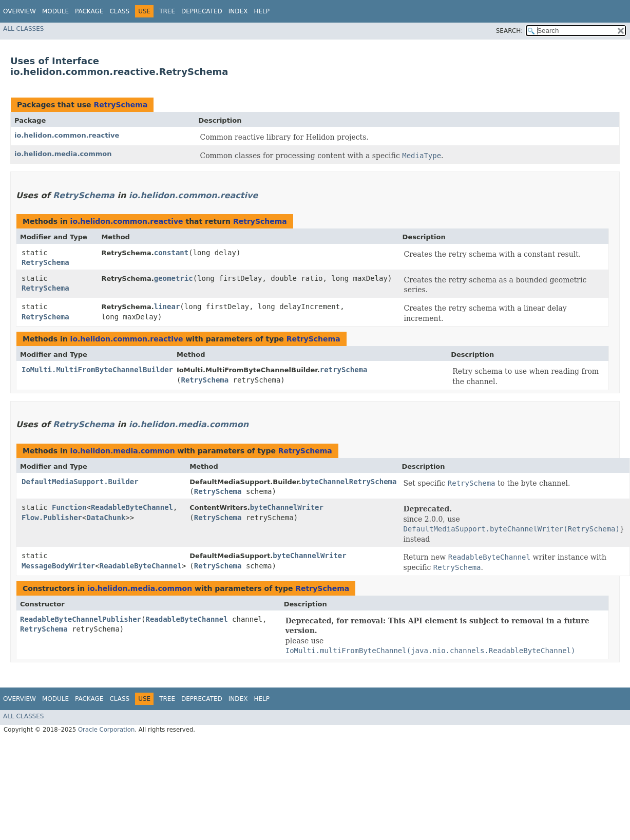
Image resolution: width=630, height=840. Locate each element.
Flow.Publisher (52, 518)
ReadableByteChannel (132, 507)
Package (89, 11)
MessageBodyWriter (58, 566)
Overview (20, 11)
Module (55, 11)
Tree (167, 11)
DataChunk (106, 518)
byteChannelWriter (287, 507)
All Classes (23, 29)
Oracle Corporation (107, 730)
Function (69, 507)
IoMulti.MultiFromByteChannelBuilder (97, 370)
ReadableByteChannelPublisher (81, 619)
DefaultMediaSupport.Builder (80, 482)
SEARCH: (510, 31)
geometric (174, 278)
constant (171, 253)
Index (238, 11)
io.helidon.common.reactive (67, 135)
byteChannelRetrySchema (349, 482)
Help (262, 11)
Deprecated (202, 11)
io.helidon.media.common (63, 154)
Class (119, 11)
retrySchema (344, 370)
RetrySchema (120, 105)
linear (167, 307)
